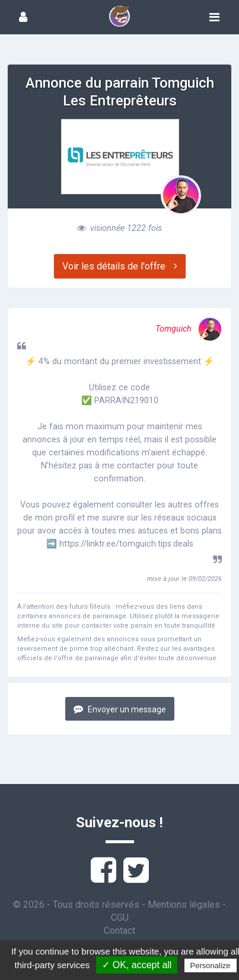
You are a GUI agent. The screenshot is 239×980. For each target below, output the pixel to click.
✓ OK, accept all (137, 965)
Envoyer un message (120, 709)
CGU (120, 918)
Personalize (211, 965)
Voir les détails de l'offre (120, 266)
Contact (120, 931)
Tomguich (189, 329)
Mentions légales (184, 905)
